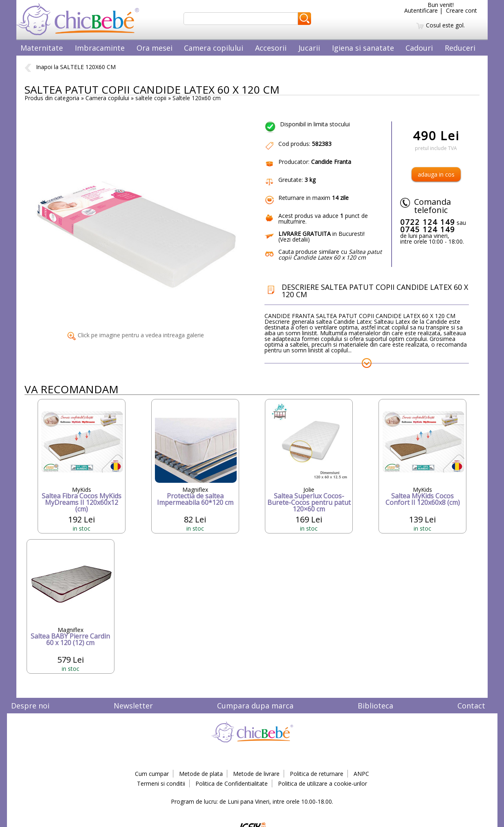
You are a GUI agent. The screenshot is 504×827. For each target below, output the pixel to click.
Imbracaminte (100, 48)
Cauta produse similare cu (330, 254)
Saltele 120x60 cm (197, 98)
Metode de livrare (256, 774)
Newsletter (133, 706)
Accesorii (271, 48)
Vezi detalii (294, 239)
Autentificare (421, 10)
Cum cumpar (152, 774)
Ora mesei (155, 48)
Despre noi (30, 706)
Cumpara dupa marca (255, 706)
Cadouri (419, 48)
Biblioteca (375, 706)
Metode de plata (201, 774)
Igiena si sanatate (363, 48)
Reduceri (460, 48)
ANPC (361, 774)
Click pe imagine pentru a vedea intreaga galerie (136, 335)
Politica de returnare (317, 774)
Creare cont (461, 10)
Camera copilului (214, 48)
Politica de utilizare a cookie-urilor (323, 783)
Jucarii (309, 48)
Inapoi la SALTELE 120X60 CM (70, 67)
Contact (471, 706)
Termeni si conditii (161, 783)
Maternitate (42, 48)
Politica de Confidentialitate (232, 783)
